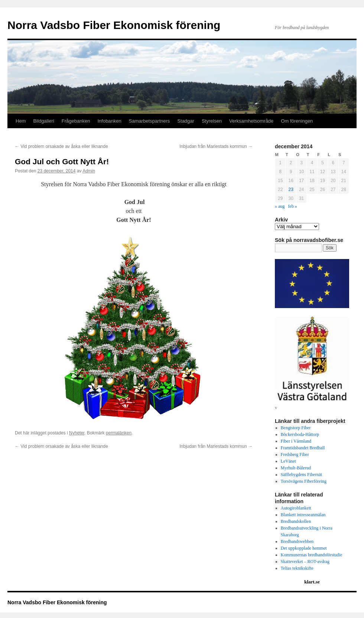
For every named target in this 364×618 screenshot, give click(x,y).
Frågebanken (76, 121)
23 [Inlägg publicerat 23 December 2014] (291, 190)
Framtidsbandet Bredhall (303, 448)
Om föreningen (297, 121)
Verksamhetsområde (251, 121)
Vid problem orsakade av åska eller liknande (61, 146)
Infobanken (109, 121)
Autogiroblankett (296, 508)
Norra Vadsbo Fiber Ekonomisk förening (114, 25)
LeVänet (288, 461)
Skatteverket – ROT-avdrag (305, 562)
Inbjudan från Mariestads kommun (216, 146)
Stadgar (186, 121)
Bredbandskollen (296, 521)
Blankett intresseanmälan (303, 515)
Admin (89, 171)
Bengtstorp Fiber (296, 428)
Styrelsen (212, 121)
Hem (21, 121)
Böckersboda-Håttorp (300, 434)
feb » (292, 206)
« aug (280, 206)
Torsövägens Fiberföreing (304, 481)
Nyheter (77, 433)
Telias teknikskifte (297, 568)
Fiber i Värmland (296, 441)
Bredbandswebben (297, 541)
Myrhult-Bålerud (296, 468)
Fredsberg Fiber (295, 454)
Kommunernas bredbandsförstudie (312, 555)
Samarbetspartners (149, 121)
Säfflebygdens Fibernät (301, 475)
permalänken (119, 433)
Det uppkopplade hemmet (304, 548)
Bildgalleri (43, 121)
